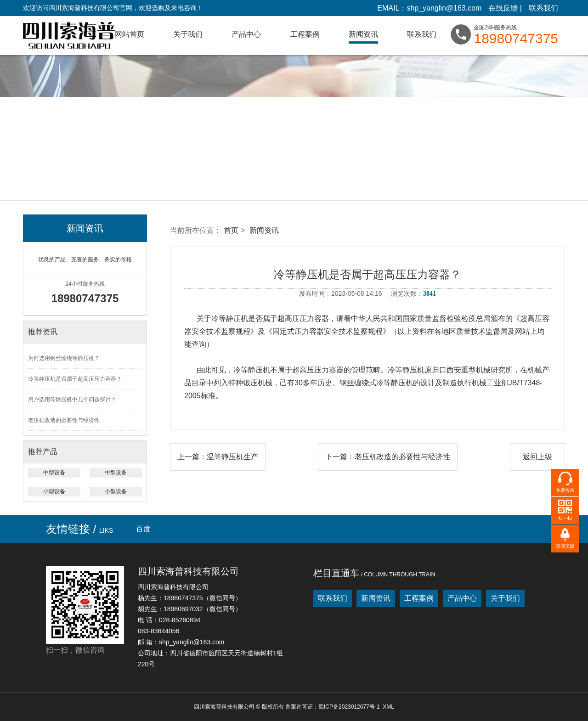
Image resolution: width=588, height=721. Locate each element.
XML (388, 707)
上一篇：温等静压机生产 (218, 457)
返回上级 (537, 457)
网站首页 (130, 34)
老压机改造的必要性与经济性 (64, 420)
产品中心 (246, 34)
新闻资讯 (363, 34)
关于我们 (188, 34)
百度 (143, 529)
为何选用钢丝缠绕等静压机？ (64, 358)
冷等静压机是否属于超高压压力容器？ (75, 379)
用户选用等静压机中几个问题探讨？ (72, 400)
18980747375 (516, 39)
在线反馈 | (505, 8)
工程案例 (305, 34)
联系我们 (543, 8)
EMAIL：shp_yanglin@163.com (429, 8)
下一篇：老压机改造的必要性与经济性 (388, 457)
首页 (231, 230)
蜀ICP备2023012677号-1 (349, 707)
